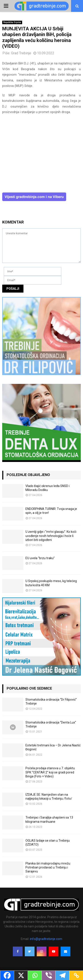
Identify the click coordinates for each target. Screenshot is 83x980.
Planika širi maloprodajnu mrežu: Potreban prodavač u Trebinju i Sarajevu (48, 867)
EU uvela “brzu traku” (40, 558)
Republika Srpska (12, 22)
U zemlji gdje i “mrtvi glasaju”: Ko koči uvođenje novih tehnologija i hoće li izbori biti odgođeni (51, 536)
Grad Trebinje (21, 53)
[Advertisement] (41, 156)
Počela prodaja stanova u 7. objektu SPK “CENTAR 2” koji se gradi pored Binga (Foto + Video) (50, 772)
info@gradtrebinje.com (46, 939)
